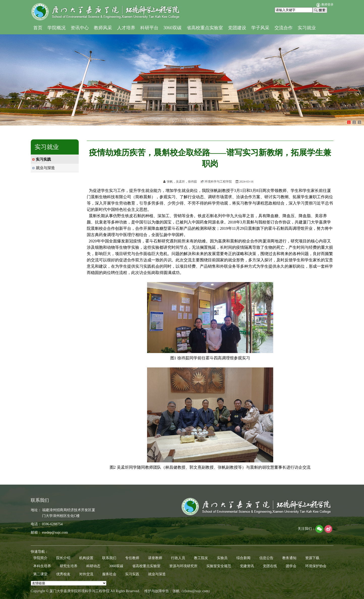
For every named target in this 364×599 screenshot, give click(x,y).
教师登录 (325, 5)
